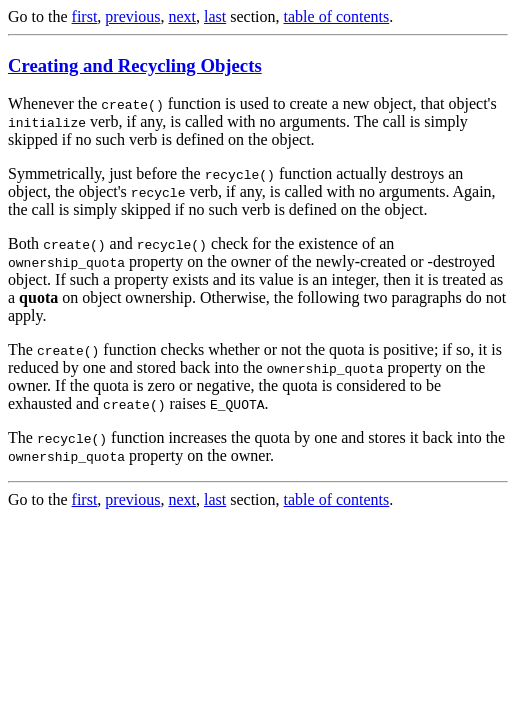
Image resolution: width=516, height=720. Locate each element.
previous (132, 16)
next (182, 16)
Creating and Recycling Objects (135, 65)
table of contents (337, 16)
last (215, 16)
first (85, 16)
